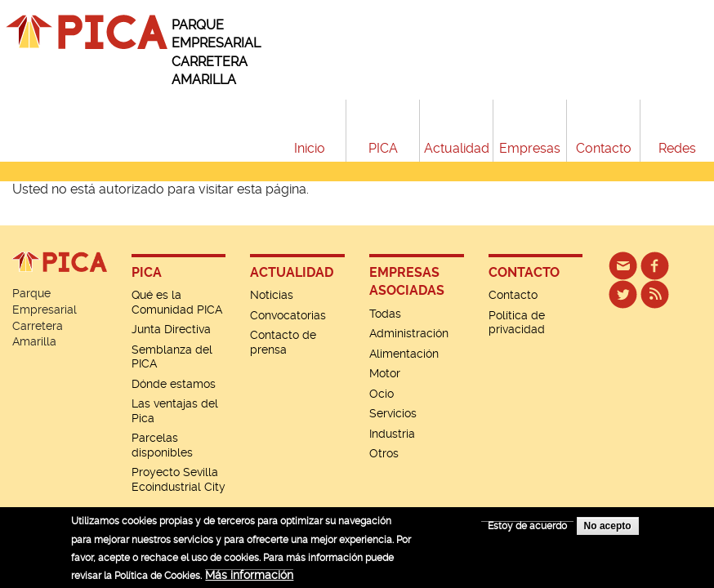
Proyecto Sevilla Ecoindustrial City (178, 479)
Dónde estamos (174, 384)
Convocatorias (288, 315)
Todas (385, 314)
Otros (384, 453)
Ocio (382, 394)
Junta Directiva (171, 329)
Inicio (310, 148)
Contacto (604, 148)
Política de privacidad (517, 323)
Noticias (272, 295)
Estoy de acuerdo (527, 531)
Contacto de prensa (283, 342)
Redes (677, 148)
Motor (385, 373)
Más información (249, 580)
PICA (383, 148)
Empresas (530, 148)
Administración (409, 333)
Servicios (393, 413)
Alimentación (404, 354)
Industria (392, 434)
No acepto (608, 531)
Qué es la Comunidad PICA (177, 302)
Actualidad (457, 148)
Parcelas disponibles (162, 445)
